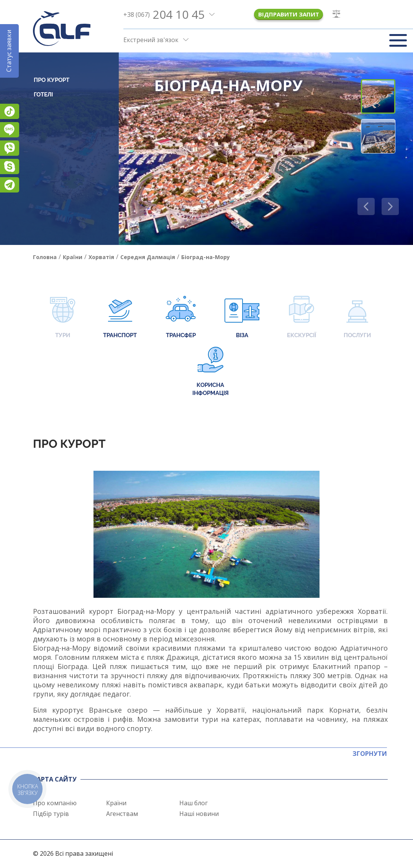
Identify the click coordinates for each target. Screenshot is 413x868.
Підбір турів (51, 814)
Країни (116, 803)
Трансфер (181, 318)
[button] (390, 206)
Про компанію (55, 803)
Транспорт (120, 318)
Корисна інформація (211, 372)
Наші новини (199, 814)
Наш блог (193, 803)
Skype (10, 166)
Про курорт (52, 80)
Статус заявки (9, 51)
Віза (242, 318)
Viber (10, 148)
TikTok (10, 111)
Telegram (10, 185)
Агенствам (122, 814)
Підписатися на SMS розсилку (10, 130)
